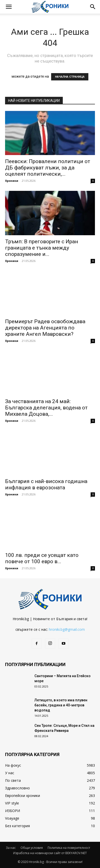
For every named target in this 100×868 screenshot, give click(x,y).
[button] (9, 7)
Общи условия (32, 848)
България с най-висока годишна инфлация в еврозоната (46, 484)
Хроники (12, 181)
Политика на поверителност (69, 848)
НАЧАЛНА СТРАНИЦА (70, 77)
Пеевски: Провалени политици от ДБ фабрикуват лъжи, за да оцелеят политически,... (48, 168)
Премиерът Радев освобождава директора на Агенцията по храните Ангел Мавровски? (45, 328)
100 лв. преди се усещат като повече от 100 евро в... (42, 558)
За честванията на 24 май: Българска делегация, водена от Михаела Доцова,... (46, 408)
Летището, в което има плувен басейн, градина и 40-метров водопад (61, 705)
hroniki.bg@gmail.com (67, 629)
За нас (11, 848)
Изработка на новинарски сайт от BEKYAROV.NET (50, 853)
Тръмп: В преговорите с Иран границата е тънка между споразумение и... (42, 248)
